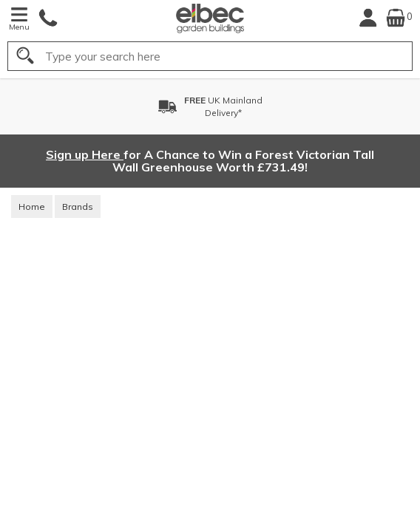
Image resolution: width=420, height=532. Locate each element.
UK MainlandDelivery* (223, 106)
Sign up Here (85, 154)
